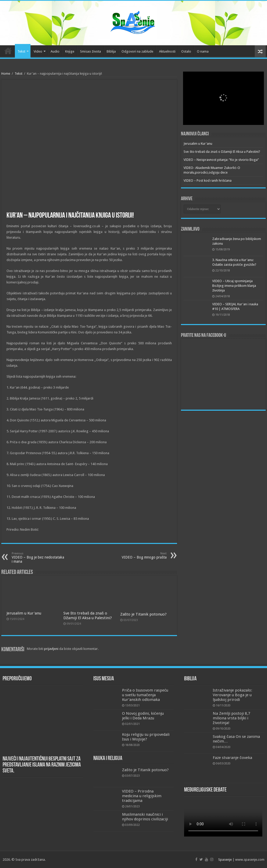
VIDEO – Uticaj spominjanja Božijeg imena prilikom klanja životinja (234, 286)
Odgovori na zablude (137, 51)
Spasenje (225, 860)
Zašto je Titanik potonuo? (144, 614)
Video (38, 51)
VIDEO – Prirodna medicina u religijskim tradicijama (142, 796)
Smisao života (90, 51)
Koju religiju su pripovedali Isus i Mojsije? (146, 737)
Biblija (111, 51)
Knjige (70, 51)
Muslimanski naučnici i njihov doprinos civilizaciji (145, 817)
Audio (55, 51)
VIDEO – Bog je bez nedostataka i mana (38, 558)
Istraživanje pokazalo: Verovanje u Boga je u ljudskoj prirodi (232, 695)
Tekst (21, 51)
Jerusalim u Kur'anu (24, 613)
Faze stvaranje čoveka (232, 758)
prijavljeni (51, 649)
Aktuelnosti (167, 51)
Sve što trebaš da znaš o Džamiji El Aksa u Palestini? (88, 616)
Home (6, 74)
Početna (8, 51)
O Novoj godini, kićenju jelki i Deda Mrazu (143, 716)
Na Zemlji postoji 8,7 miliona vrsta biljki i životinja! (231, 718)
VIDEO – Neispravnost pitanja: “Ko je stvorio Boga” (221, 160)
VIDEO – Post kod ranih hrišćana (208, 180)
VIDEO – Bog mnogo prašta (140, 556)
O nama (203, 51)
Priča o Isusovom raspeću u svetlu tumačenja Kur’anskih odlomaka (145, 695)
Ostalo (186, 51)
